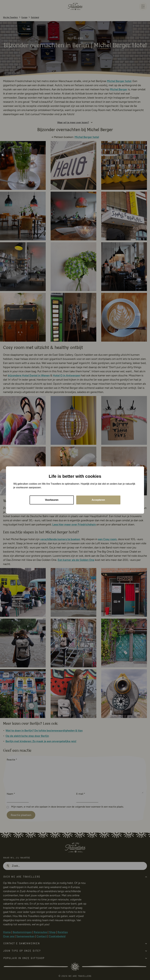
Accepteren (98, 500)
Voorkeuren (52, 500)
